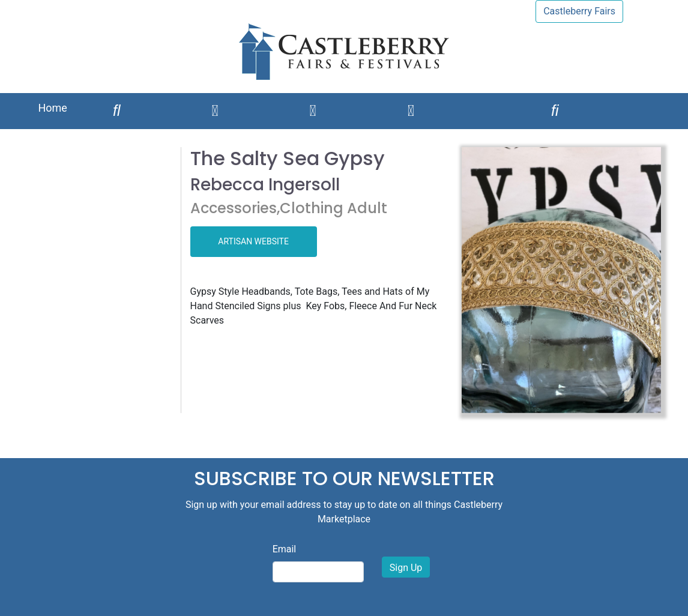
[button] (477, 280)
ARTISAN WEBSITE (253, 241)
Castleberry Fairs (579, 11)
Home (52, 108)
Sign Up (406, 568)
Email (285, 549)
